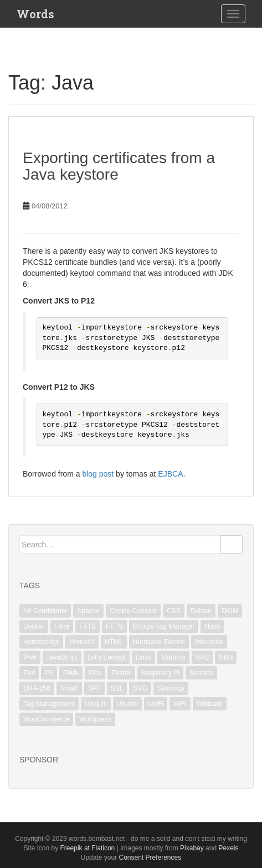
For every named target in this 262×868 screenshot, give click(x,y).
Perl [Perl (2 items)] (29, 673)
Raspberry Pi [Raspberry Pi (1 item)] (160, 673)
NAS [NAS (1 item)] (202, 657)
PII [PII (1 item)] (49, 673)
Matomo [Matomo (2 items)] (173, 657)
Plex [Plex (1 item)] (95, 673)
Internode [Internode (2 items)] (209, 642)
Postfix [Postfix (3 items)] (121, 673)
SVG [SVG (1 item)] (140, 688)
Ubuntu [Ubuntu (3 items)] (128, 704)
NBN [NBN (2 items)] (226, 657)
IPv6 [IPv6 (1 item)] (30, 657)
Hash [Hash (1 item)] (212, 626)
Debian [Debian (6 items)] (201, 611)
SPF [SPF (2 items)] (94, 688)
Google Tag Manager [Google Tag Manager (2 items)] (164, 626)
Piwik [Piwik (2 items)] (71, 673)
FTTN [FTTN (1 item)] (114, 626)
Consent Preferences (150, 857)
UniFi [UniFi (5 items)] (156, 704)
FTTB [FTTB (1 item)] (88, 626)
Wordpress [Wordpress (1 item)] (95, 719)
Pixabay (192, 848)
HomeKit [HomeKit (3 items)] (82, 642)
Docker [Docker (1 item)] (34, 626)
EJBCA (170, 474)
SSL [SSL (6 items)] (117, 688)
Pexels (228, 848)
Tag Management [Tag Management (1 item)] (49, 704)
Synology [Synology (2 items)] (171, 688)
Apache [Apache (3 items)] (88, 611)
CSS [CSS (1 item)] (174, 611)
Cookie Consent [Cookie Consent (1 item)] (133, 611)
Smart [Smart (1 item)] (69, 688)
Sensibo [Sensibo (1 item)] (201, 673)
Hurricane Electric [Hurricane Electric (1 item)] (159, 642)
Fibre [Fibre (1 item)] (62, 626)
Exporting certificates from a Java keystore (119, 166)
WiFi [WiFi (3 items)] (180, 704)
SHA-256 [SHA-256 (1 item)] (37, 688)
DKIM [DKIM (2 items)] (230, 611)
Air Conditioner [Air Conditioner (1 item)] (45, 611)
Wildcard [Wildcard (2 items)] (210, 704)
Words (35, 14)
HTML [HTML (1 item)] (114, 642)
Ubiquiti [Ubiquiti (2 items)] (96, 704)
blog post (98, 474)
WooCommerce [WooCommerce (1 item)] (46, 719)
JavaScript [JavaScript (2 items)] (62, 657)
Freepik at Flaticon (88, 848)
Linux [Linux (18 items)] (144, 657)
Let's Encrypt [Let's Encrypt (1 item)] (107, 657)
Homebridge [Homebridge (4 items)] (41, 642)
